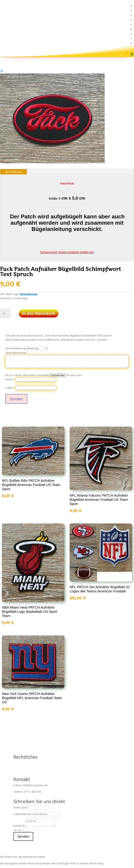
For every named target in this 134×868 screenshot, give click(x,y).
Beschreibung (14, 172)
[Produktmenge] (5, 313)
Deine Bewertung (16, 348)
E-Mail (10, 388)
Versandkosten (28, 294)
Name (10, 379)
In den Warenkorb (39, 313)
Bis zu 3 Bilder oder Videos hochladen (28, 375)
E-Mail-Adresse (22, 814)
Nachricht (19, 826)
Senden (16, 399)
